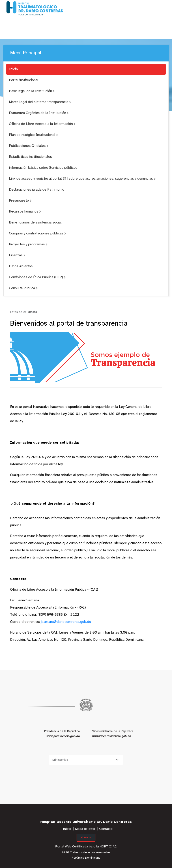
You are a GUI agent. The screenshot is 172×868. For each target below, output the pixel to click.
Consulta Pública (23, 288)
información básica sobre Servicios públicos (43, 168)
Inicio (13, 69)
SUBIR (86, 838)
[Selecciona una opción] (86, 760)
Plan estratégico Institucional (33, 135)
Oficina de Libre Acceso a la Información (42, 124)
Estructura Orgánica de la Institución (39, 113)
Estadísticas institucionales (30, 157)
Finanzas (17, 255)
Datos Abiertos (21, 266)
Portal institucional (24, 80)
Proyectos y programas (28, 244)
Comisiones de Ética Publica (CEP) (37, 277)
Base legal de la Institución (32, 91)
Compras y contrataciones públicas (38, 233)
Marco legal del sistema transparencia (40, 102)
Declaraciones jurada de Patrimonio (37, 190)
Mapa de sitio (85, 829)
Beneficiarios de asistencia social (35, 222)
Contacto (106, 829)
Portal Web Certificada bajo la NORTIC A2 (86, 847)
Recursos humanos (25, 212)
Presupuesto (20, 201)
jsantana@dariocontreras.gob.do (66, 622)
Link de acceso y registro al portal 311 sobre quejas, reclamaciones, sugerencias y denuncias (82, 179)
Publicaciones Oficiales (29, 146)
